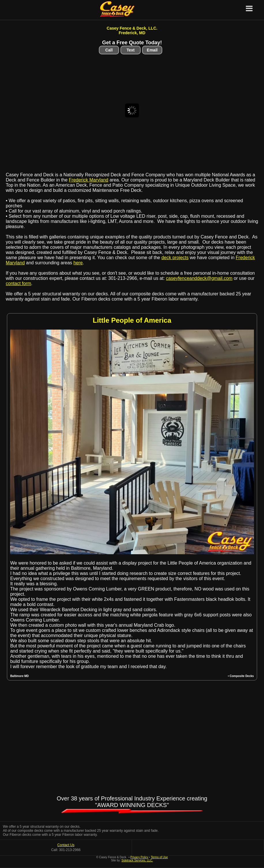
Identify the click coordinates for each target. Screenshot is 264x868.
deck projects (175, 258)
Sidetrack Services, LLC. (137, 860)
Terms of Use (159, 857)
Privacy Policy (139, 857)
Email (152, 50)
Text (131, 50)
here (78, 263)
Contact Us (66, 845)
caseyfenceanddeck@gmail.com (199, 278)
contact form (18, 283)
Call (109, 50)
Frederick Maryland (89, 180)
